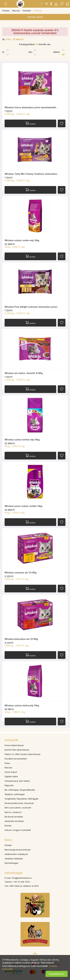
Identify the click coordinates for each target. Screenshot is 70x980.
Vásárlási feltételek (14, 859)
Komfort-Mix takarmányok (17, 750)
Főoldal (6, 11)
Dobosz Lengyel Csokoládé (18, 830)
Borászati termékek (14, 817)
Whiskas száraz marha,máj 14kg (22, 705)
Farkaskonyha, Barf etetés (17, 781)
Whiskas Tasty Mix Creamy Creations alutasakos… (32, 174)
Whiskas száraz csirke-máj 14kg (22, 240)
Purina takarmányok (14, 745)
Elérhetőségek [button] (14, 873)
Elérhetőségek (11, 863)
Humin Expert (11, 772)
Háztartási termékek (14, 821)
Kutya (7, 763)
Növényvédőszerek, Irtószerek (19, 803)
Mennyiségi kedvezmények (18, 850)
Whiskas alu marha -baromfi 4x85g (24, 373)
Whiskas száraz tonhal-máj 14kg (22, 440)
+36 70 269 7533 (21, 882)
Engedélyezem (57, 974)
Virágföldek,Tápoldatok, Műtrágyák (21, 799)
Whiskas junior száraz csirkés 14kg (23, 506)
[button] (56, 4)
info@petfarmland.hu (22, 878)
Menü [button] (8, 840)
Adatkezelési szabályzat (16, 854)
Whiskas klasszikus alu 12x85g (21, 639)
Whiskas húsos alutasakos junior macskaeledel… (31, 107)
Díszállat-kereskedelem (16, 759)
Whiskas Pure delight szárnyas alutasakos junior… (32, 307)
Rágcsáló (9, 785)
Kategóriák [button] (11, 740)
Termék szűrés (35, 17)
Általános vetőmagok (15, 794)
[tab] (35, 740)
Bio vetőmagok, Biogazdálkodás (20, 790)
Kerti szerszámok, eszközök (18, 808)
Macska (16, 11)
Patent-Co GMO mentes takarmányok (23, 754)
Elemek (8, 826)
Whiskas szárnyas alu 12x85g (21, 573)
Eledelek (27, 11)
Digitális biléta (11, 776)
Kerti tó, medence (13, 812)
